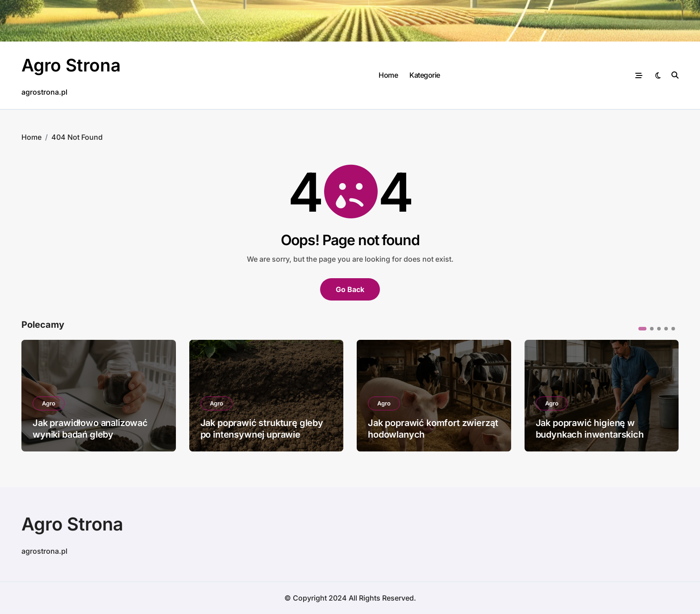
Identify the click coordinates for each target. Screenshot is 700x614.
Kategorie (425, 75)
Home (388, 75)
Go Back (350, 289)
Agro (49, 403)
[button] (642, 329)
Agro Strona (72, 65)
